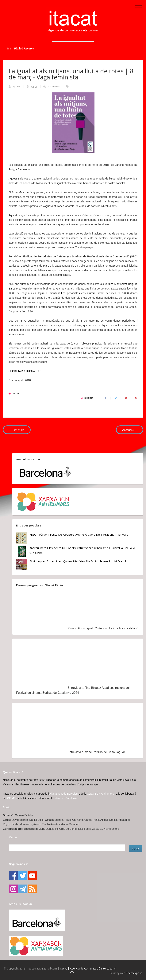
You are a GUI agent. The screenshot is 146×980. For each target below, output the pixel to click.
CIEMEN (12, 798)
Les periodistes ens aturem (78, 293)
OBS (18, 87)
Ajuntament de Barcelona (64, 794)
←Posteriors (17, 430)
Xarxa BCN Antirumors (100, 794)
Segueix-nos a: (18, 864)
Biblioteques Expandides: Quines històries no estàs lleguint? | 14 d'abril (78, 561)
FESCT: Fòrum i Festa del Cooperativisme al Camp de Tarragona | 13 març (79, 534)
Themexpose (134, 973)
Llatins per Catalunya (65, 798)
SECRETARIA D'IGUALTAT (25, 371)
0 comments (54, 87)
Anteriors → (130, 430)
